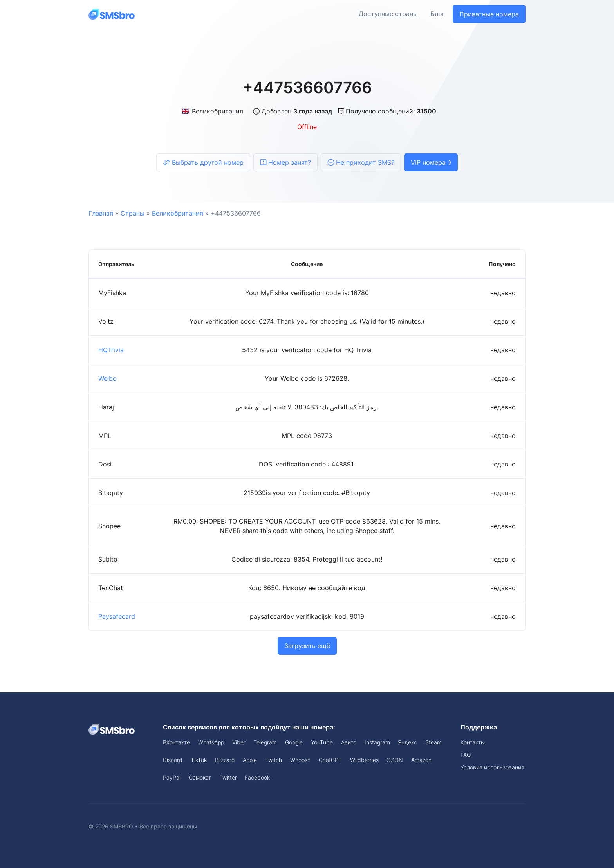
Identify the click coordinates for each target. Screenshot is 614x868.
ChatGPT (330, 760)
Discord (173, 760)
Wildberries (364, 760)
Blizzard (225, 760)
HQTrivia (111, 350)
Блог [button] (438, 14)
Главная (101, 213)
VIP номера (431, 162)
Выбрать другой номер (203, 162)
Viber (239, 742)
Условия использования (492, 767)
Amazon (421, 760)
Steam (433, 742)
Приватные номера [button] (489, 14)
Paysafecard (117, 616)
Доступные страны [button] (388, 14)
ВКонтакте (176, 742)
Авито (349, 742)
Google (294, 742)
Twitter (228, 777)
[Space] (112, 729)
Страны (133, 213)
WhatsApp (211, 742)
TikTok (199, 760)
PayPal (172, 777)
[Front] (112, 14)
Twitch (274, 760)
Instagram (377, 742)
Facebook (257, 777)
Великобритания (212, 111)
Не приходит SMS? (361, 162)
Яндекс (407, 742)
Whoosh (300, 760)
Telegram (265, 742)
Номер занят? (285, 162)
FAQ (466, 755)
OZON (395, 760)
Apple (250, 760)
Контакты (473, 742)
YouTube (322, 742)
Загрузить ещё (307, 646)
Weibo (107, 378)
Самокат (200, 777)
